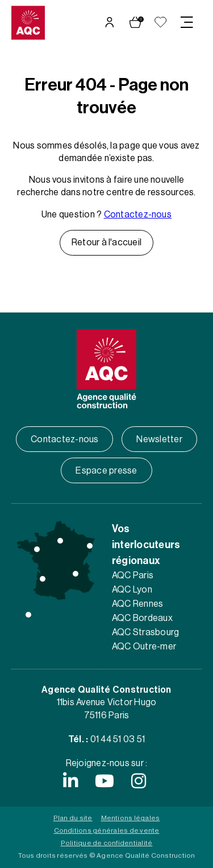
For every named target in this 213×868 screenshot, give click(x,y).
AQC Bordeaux (142, 618)
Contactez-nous (138, 215)
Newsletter (159, 439)
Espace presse (106, 471)
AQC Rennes (137, 604)
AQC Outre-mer (144, 647)
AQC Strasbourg (145, 632)
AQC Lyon (132, 590)
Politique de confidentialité (107, 843)
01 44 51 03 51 (118, 739)
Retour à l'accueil (106, 242)
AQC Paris (133, 575)
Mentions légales (131, 818)
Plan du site (73, 818)
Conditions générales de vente (107, 830)
